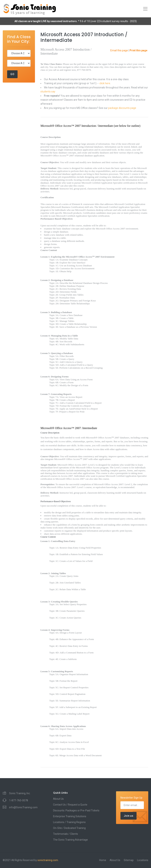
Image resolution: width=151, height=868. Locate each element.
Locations (143, 860)
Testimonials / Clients (66, 834)
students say (48, 92)
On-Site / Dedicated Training (69, 828)
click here (105, 83)
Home (103, 860)
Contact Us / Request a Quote (70, 805)
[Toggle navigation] (145, 9)
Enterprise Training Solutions (70, 816)
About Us (58, 799)
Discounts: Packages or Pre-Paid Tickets (76, 810)
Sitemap (129, 860)
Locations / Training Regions (69, 822)
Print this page (138, 50)
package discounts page (122, 108)
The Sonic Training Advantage (70, 840)
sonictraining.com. (48, 860)
